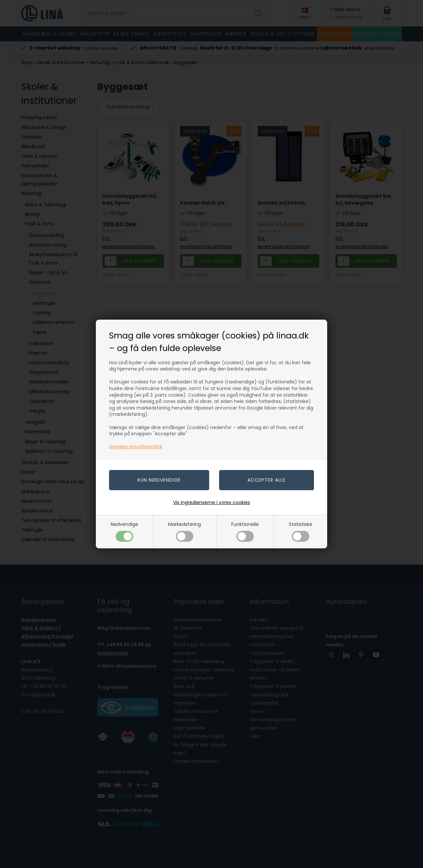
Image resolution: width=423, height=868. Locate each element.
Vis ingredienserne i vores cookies (212, 502)
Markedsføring (185, 531)
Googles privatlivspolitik (136, 447)
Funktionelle (245, 531)
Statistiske (301, 531)
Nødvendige (124, 531)
